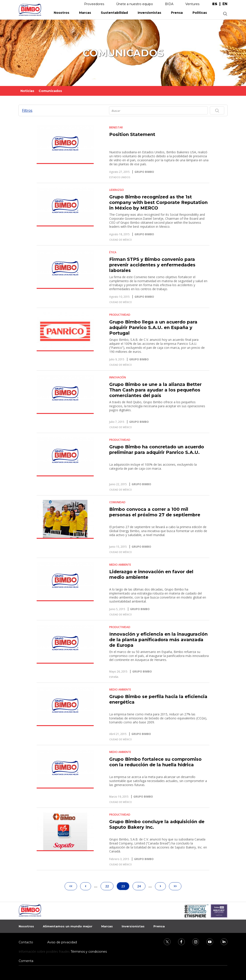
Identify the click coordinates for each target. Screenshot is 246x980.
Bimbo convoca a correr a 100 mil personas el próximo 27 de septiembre (155, 512)
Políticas (200, 13)
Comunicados (50, 91)
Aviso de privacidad (62, 942)
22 (109, 885)
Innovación (118, 377)
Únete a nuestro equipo (135, 4)
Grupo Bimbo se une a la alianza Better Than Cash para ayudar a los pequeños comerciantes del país (155, 390)
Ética (113, 252)
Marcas (85, 13)
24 (141, 885)
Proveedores (94, 4)
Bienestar (116, 127)
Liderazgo (117, 190)
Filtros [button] (27, 110)
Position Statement (132, 134)
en (225, 4)
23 (125, 886)
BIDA (169, 4)
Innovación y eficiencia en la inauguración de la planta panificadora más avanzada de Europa (158, 640)
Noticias (27, 91)
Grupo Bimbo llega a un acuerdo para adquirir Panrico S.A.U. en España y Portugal (153, 327)
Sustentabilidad (114, 13)
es (215, 4)
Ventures (192, 4)
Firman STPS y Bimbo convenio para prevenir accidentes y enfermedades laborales (152, 265)
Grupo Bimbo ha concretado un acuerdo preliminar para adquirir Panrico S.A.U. (157, 450)
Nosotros (61, 13)
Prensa (177, 13)
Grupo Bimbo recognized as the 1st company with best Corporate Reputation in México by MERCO (158, 202)
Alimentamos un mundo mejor (68, 926)
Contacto (26, 942)
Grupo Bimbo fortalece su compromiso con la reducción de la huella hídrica (155, 762)
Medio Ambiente (120, 565)
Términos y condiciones (89, 952)
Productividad (120, 315)
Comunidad (117, 502)
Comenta (26, 961)
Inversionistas (149, 13)
